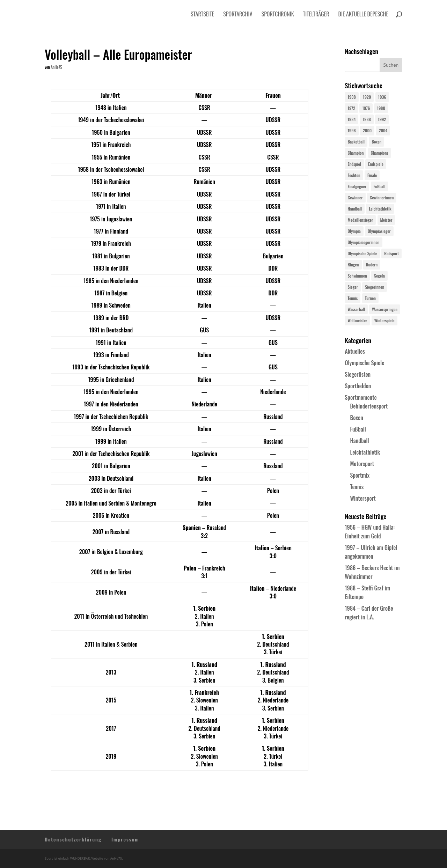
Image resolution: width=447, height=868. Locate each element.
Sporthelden (358, 386)
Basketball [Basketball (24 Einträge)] (356, 142)
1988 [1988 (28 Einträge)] (367, 119)
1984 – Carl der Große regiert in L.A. (369, 613)
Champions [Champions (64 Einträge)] (380, 153)
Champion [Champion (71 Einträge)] (356, 153)
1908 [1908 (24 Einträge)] (351, 97)
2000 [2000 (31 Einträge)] (367, 130)
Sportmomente (361, 397)
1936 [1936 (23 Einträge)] (382, 97)
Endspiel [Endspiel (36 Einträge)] (354, 164)
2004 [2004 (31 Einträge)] (383, 130)
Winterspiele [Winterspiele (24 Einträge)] (384, 320)
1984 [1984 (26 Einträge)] (351, 119)
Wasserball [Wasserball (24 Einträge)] (356, 309)
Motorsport (362, 464)
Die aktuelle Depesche (364, 15)
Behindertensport (369, 406)
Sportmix (360, 475)
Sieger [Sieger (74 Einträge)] (353, 287)
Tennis (357, 487)
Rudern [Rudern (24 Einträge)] (372, 264)
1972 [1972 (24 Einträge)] (351, 108)
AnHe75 (56, 67)
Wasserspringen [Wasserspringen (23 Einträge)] (385, 309)
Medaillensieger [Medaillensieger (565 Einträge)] (360, 220)
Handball (359, 441)
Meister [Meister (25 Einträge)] (386, 220)
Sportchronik (278, 15)
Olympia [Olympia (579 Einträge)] (354, 231)
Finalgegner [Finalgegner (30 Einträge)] (357, 186)
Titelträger (316, 15)
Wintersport (363, 498)
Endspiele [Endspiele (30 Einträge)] (376, 164)
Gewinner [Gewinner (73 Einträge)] (355, 197)
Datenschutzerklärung (73, 839)
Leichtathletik (365, 452)
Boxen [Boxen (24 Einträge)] (376, 142)
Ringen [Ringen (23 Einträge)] (353, 264)
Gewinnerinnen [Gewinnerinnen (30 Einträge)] (382, 197)
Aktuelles (355, 351)
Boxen (356, 418)
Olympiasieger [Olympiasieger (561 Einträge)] (379, 231)
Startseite (202, 15)
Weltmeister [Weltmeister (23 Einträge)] (357, 320)
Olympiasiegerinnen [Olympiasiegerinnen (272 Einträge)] (363, 242)
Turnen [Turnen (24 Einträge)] (370, 298)
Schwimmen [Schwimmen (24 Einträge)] (357, 276)
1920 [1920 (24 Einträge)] (367, 97)
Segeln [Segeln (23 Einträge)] (379, 276)
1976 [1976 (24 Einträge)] (366, 108)
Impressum (125, 839)
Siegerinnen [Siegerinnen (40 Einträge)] (375, 287)
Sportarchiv (238, 15)
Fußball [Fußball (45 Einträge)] (380, 186)
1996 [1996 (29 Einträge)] (351, 130)
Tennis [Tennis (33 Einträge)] (353, 298)
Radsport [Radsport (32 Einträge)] (391, 253)
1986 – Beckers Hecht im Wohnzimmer (372, 572)
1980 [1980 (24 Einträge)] (381, 108)
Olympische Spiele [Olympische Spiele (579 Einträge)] (362, 253)
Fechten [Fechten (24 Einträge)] (354, 175)
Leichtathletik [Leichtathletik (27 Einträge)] (380, 209)
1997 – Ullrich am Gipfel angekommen (371, 552)
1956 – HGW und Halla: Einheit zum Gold (370, 532)
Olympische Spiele (364, 363)
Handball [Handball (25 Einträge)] (355, 209)
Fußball (358, 429)
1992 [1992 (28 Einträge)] (382, 119)
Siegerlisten (358, 374)
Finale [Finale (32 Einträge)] (372, 175)
